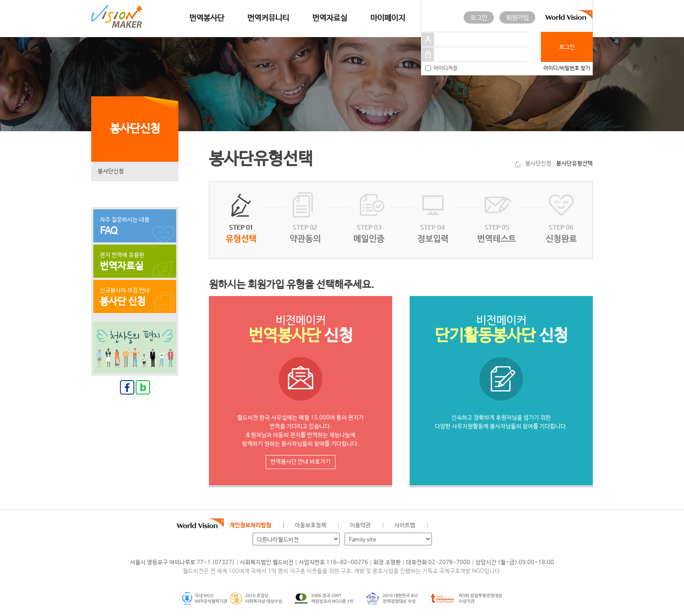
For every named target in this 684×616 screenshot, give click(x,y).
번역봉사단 (207, 18)
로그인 (479, 18)
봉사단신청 (111, 172)
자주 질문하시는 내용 (135, 227)
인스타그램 (486, 526)
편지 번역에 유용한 (135, 262)
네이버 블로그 (471, 526)
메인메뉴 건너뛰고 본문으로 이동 (0, 0)
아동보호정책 (311, 526)
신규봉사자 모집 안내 (135, 297)
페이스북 (456, 526)
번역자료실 (330, 18)
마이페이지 (388, 18)
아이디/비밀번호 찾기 (567, 68)
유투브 (500, 526)
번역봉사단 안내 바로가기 (301, 462)
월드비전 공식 (442, 526)
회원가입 (517, 18)
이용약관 (360, 526)
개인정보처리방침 (250, 526)
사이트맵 (405, 526)
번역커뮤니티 (268, 18)
